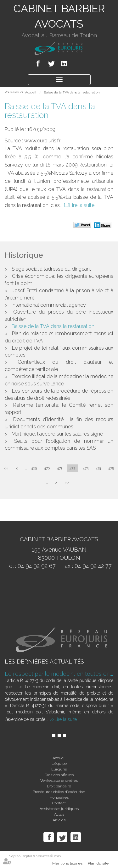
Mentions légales (67, 863)
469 (34, 468)
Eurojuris (59, 769)
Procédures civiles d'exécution (59, 792)
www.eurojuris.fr (42, 141)
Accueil (31, 92)
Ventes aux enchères (59, 781)
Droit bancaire (59, 786)
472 (73, 468)
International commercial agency (49, 305)
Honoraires (59, 797)
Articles (59, 820)
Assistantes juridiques (59, 809)
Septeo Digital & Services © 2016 (35, 856)
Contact (59, 803)
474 (98, 468)
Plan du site (98, 863)
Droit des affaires (59, 775)
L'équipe (59, 764)
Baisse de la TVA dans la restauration (72, 92)
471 (60, 468)
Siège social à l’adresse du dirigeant (51, 269)
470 (47, 468)
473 (86, 468)
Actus (59, 814)
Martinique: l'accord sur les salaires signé (57, 434)
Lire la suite (82, 205)
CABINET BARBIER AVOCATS (59, 16)
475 (111, 468)
